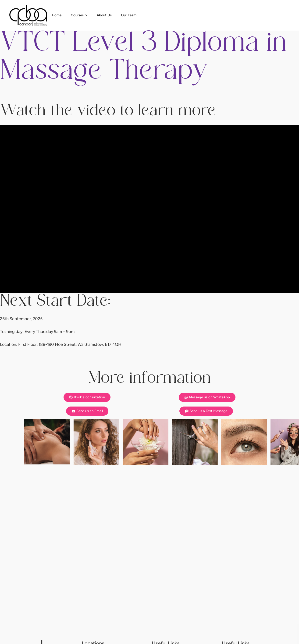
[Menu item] (57, 15)
